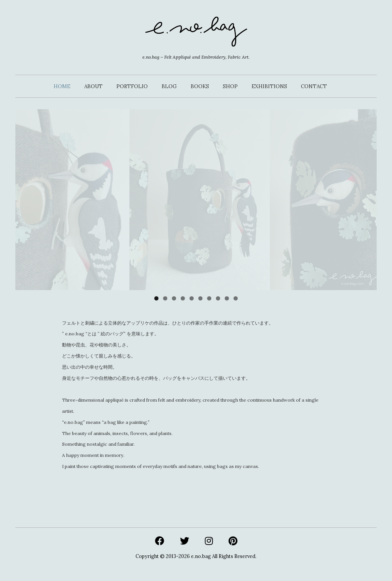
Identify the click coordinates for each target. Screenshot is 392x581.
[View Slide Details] (196, 200)
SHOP (230, 86)
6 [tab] (200, 298)
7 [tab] (209, 298)
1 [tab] (156, 298)
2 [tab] (165, 298)
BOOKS (200, 86)
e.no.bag (201, 556)
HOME (62, 86)
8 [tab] (218, 298)
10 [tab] (236, 298)
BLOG (169, 86)
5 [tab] (192, 298)
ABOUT (93, 86)
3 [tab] (174, 298)
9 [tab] (227, 298)
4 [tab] (183, 298)
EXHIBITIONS (269, 86)
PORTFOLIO (132, 86)
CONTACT (314, 86)
